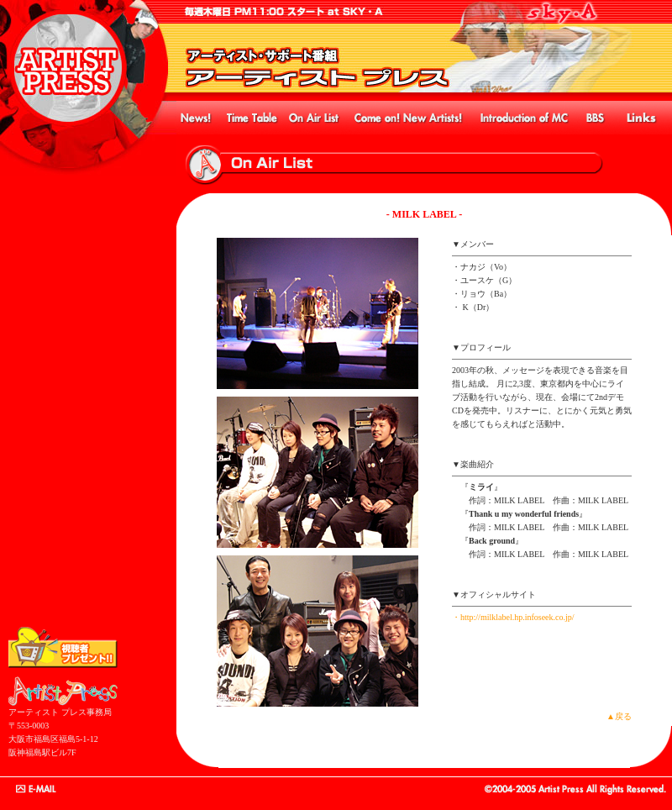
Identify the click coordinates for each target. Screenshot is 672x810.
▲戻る (619, 716)
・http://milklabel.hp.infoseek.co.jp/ (513, 617)
